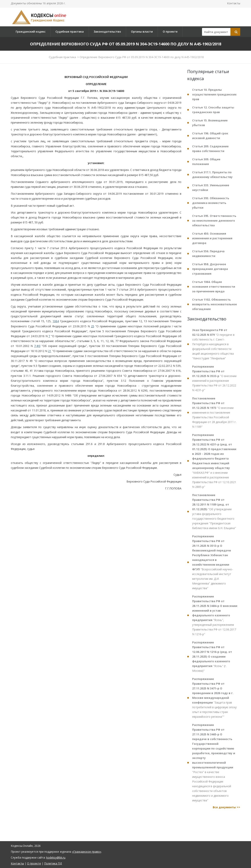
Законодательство (107, 32)
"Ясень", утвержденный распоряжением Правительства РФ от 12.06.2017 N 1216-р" (215, 615)
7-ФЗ (37, 346)
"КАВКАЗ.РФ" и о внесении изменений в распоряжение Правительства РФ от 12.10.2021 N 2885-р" (214, 461)
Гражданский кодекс (31, 32)
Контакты (234, 3)
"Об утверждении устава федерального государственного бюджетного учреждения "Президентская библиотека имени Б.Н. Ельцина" (214, 512)
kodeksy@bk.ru (56, 857)
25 (93, 326)
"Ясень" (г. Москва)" (212, 657)
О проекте (170, 32)
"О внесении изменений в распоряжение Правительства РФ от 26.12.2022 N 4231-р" (214, 378)
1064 (56, 321)
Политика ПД (53, 863)
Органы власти (142, 32)
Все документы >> (226, 807)
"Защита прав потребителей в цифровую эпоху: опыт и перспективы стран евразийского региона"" (215, 698)
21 (50, 351)
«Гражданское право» (87, 852)
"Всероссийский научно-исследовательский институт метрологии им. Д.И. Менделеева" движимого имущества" (213, 562)
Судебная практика (70, 32)
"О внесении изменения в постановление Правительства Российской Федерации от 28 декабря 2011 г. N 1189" (214, 412)
